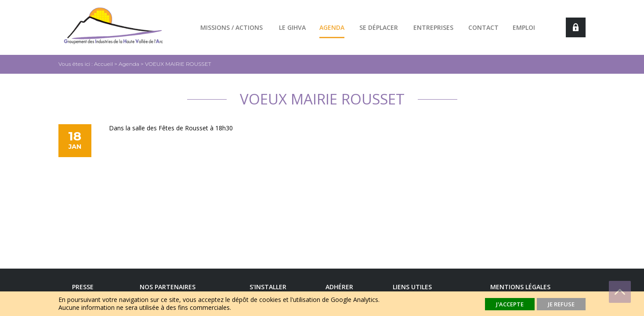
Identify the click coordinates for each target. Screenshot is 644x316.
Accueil (103, 64)
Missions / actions (232, 27)
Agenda (332, 27)
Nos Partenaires (168, 287)
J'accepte (510, 304)
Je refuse (561, 304)
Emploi (524, 27)
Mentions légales (520, 287)
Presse (83, 287)
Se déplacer (379, 27)
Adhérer (339, 287)
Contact (483, 27)
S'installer (268, 287)
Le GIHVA (292, 27)
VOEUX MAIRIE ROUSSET (178, 64)
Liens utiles (412, 287)
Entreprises (433, 27)
